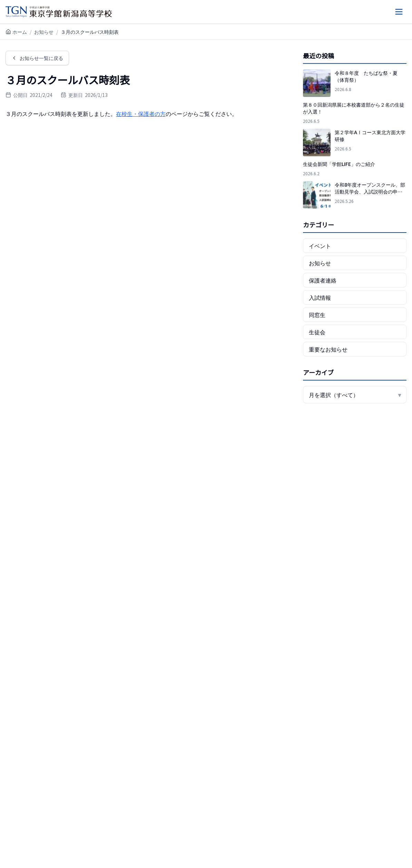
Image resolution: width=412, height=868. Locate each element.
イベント (320, 246)
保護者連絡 (323, 280)
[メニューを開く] (399, 12)
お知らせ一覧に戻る (37, 58)
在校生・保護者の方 (141, 114)
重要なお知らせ (328, 349)
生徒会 (317, 332)
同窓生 (317, 315)
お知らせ (44, 32)
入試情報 (320, 297)
